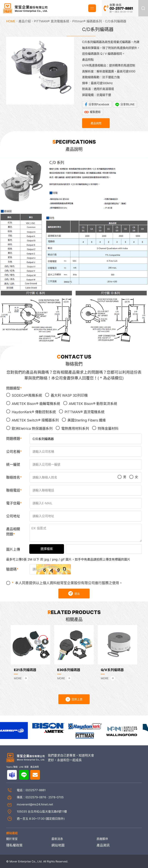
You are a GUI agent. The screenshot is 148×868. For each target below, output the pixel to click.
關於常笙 (12, 839)
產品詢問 (96, 123)
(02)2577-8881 (36, 790)
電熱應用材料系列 (72, 428)
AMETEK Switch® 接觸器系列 (32, 420)
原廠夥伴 (102, 839)
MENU (92, 8)
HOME (11, 21)
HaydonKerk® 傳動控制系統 (31, 412)
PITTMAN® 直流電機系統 (52, 21)
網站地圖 (58, 845)
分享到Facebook (99, 104)
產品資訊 (103, 845)
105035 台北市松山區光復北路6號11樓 (42, 811)
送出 (74, 593)
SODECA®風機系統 (24, 395)
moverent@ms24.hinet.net (35, 804)
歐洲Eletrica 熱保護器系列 (29, 428)
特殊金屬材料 (105, 428)
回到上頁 (74, 699)
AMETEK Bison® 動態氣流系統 (90, 403)
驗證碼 (11, 569)
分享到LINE (127, 104)
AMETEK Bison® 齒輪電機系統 (33, 403)
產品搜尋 (143, 8)
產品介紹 (25, 21)
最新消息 (57, 839)
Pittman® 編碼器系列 (87, 21)
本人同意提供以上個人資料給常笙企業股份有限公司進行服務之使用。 (64, 583)
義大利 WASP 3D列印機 (66, 395)
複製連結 (95, 112)
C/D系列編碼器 (116, 21)
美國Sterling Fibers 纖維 (84, 420)
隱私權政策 (14, 845)
